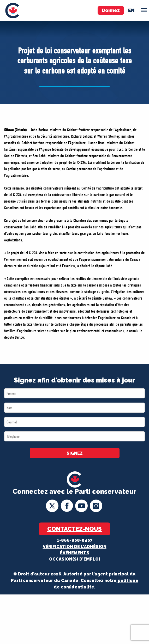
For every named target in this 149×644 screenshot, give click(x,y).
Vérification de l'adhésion (75, 547)
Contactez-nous (74, 529)
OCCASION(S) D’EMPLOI (74, 559)
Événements (75, 553)
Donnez (111, 10)
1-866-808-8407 (75, 540)
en (131, 10)
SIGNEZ (75, 453)
